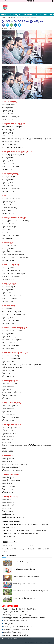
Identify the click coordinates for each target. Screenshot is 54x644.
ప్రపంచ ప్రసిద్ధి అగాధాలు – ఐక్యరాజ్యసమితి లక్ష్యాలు (18, 615)
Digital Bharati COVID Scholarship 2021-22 (13, 551)
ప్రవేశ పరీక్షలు (43, 15)
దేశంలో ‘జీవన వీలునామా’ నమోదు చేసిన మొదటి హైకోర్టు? (20, 609)
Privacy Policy (39, 642)
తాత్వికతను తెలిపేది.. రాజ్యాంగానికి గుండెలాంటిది (27, 562)
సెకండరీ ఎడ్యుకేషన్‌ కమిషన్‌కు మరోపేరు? (24, 584)
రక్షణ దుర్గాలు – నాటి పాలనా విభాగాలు (24, 598)
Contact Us (33, 642)
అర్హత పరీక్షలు (28, 15)
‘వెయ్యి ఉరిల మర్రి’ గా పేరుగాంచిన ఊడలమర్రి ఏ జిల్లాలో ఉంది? (31, 591)
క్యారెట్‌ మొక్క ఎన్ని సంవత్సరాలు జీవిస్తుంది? (15, 612)
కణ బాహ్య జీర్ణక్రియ (9, 624)
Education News (13, 542)
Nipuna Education (11, 18)
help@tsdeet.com (24, 525)
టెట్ (36, 15)
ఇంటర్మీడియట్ (17, 15)
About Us (27, 642)
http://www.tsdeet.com (10, 528)
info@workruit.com (40, 531)
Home (3, 18)
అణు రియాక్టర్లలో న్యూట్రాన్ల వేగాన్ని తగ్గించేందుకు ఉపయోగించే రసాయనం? (24, 618)
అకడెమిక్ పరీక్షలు (6, 15)
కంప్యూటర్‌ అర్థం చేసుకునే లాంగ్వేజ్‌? (38, 549)
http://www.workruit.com (29, 534)
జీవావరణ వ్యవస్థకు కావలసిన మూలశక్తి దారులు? (17, 630)
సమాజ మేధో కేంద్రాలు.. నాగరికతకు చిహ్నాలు (16, 635)
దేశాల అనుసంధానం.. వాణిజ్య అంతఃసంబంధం (17, 621)
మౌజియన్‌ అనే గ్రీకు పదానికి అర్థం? (13, 633)
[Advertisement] (30, 7)
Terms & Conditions (48, 642)
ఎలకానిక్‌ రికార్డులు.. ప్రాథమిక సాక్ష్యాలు (24, 569)
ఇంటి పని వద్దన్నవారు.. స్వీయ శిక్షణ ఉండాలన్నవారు (18, 627)
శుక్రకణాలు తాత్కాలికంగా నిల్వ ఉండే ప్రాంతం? (26, 577)
